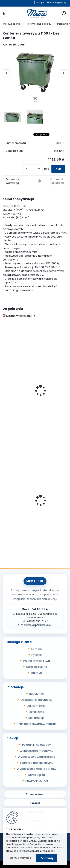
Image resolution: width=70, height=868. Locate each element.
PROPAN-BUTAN (37, 781)
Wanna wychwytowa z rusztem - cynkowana (28, 513)
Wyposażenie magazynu (36, 751)
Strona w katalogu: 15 (19, 316)
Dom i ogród (36, 775)
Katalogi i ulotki (37, 667)
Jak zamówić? (37, 706)
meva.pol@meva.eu (40, 625)
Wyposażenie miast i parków (37, 769)
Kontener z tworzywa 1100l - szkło (28, 404)
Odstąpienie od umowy (37, 700)
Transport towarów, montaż (37, 724)
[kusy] (33, 169)
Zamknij (47, 858)
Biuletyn (36, 673)
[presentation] (6, 73)
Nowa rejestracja (59, 2)
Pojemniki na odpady (39, 24)
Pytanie (37, 655)
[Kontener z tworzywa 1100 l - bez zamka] (35, 73)
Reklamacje (36, 718)
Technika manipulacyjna (37, 763)
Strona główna (35, 794)
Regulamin (36, 694)
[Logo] (35, 13)
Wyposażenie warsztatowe (37, 757)
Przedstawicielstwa (37, 661)
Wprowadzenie (12, 24)
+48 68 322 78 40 (38, 621)
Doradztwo (37, 712)
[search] (64, 13)
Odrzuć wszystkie (21, 858)
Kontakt (37, 649)
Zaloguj (41, 2)
